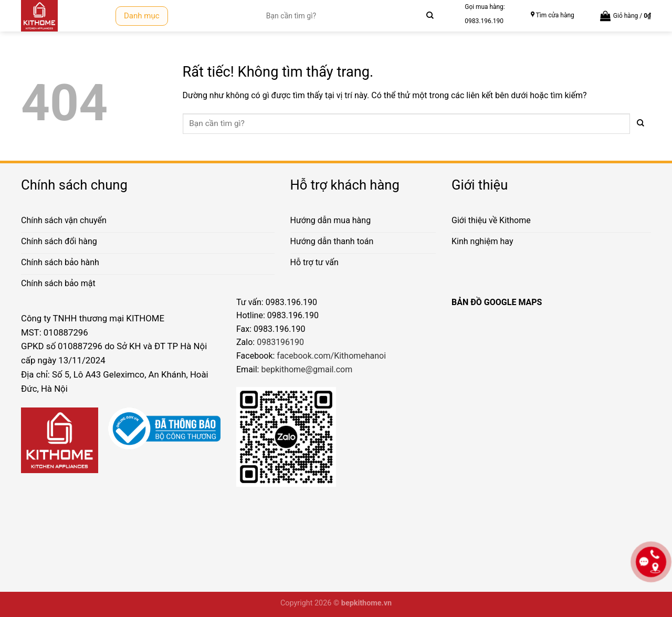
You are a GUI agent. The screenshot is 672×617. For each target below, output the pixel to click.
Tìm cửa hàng (555, 15)
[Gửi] (430, 15)
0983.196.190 (484, 21)
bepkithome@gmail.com (307, 369)
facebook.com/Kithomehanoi (331, 356)
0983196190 (280, 342)
